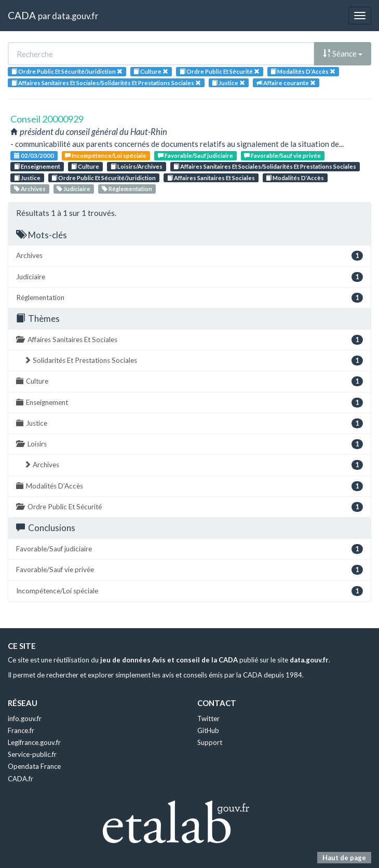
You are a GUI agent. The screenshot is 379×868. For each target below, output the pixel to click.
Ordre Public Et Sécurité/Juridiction (104, 178)
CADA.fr (21, 779)
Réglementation (127, 189)
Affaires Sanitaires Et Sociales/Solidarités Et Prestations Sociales (265, 166)
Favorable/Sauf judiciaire (195, 155)
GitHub (208, 730)
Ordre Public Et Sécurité (189, 507)
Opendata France (34, 766)
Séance (343, 53)
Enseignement (37, 166)
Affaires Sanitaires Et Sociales (211, 178)
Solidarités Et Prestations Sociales (193, 361)
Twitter (208, 718)
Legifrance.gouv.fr (34, 742)
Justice (27, 178)
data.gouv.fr (75, 16)
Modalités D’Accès (295, 178)
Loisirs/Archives (137, 166)
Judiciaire (73, 189)
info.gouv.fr (25, 718)
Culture (85, 166)
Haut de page (344, 858)
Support (210, 742)
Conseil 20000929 (47, 119)
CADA (22, 15)
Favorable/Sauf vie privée (282, 155)
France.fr (21, 730)
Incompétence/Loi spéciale (106, 155)
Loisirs (189, 444)
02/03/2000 (34, 155)
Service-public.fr (32, 754)
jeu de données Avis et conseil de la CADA (169, 660)
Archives (30, 189)
